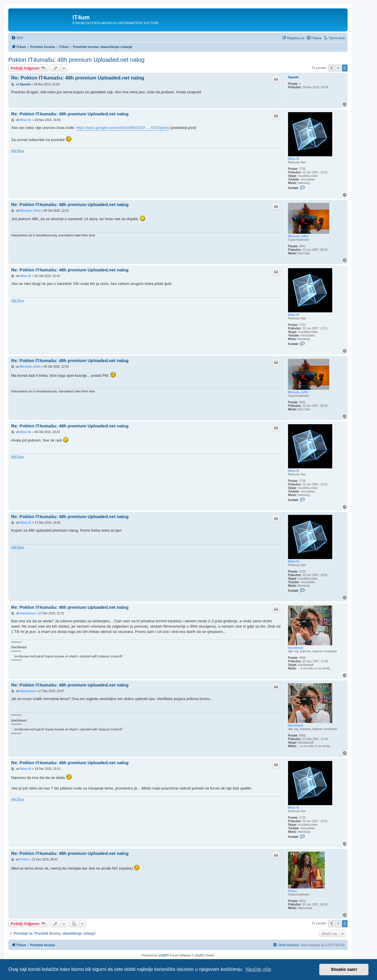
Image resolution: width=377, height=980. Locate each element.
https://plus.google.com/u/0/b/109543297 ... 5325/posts (123, 128)
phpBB (163, 955)
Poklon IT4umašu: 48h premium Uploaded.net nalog (76, 60)
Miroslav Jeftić (298, 236)
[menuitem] (17, 38)
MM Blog (18, 151)
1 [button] (338, 68)
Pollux (292, 891)
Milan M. (294, 159)
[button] (331, 68)
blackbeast (296, 648)
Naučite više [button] (258, 969)
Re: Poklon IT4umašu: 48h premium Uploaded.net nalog (78, 78)
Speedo (293, 77)
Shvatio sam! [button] (344, 969)
